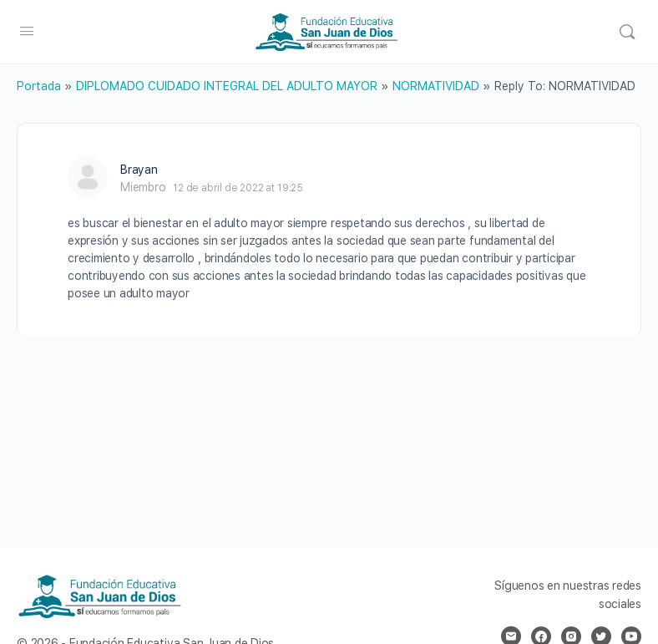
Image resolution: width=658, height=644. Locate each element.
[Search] (627, 32)
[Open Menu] (27, 30)
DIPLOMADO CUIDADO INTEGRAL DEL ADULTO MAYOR (227, 86)
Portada (39, 86)
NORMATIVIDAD (436, 86)
